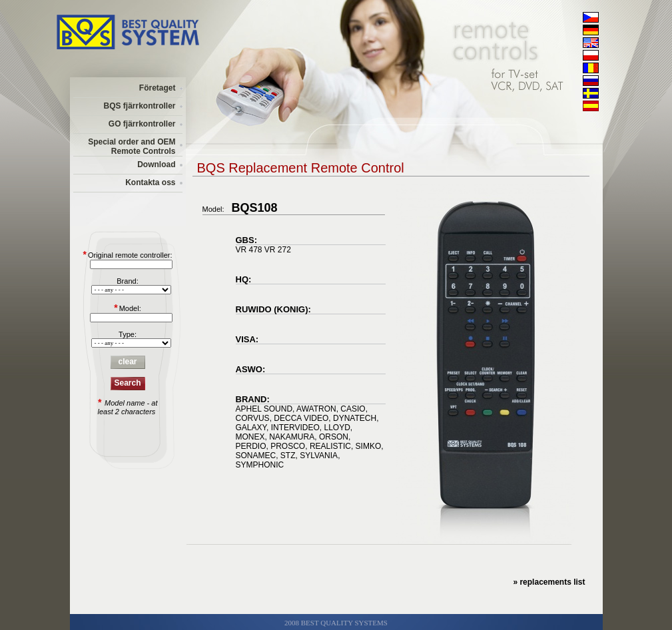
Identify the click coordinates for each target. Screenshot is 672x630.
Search (127, 383)
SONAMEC (256, 456)
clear (127, 362)
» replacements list (549, 582)
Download (156, 164)
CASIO (353, 409)
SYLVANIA (319, 456)
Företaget (158, 88)
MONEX (250, 437)
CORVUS (253, 418)
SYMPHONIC (260, 465)
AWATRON (316, 409)
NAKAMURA (292, 437)
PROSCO (288, 446)
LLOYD (337, 428)
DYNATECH (355, 418)
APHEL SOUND (264, 409)
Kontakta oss (150, 182)
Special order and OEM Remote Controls (132, 147)
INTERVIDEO (295, 428)
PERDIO (251, 446)
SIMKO (369, 446)
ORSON (334, 437)
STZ (288, 456)
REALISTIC (330, 446)
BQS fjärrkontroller (139, 106)
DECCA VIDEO (301, 418)
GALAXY (251, 428)
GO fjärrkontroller (142, 124)
